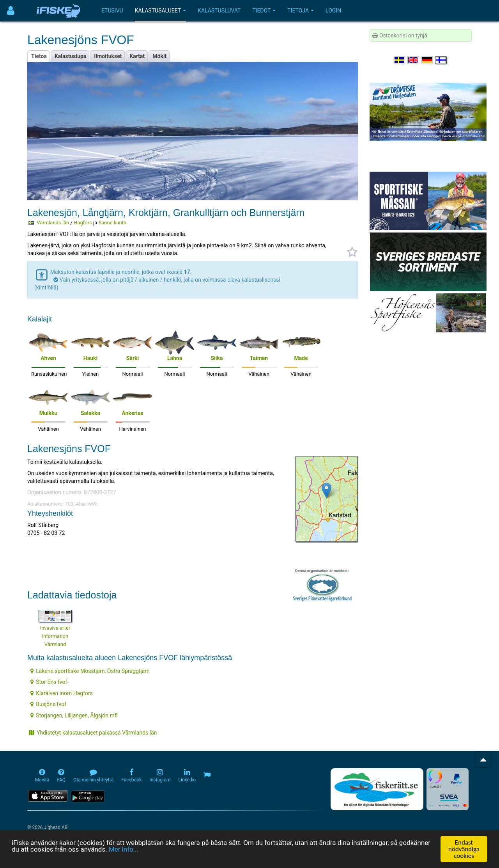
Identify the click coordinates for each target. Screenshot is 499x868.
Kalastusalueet (161, 11)
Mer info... (124, 850)
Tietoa (39, 56)
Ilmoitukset (108, 56)
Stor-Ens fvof (49, 682)
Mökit (159, 56)
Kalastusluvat (219, 11)
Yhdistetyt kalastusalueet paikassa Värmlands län (93, 733)
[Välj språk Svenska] (400, 60)
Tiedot (264, 11)
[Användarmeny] (11, 11)
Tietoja (301, 11)
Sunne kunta (112, 223)
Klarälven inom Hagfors (62, 693)
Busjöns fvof (48, 704)
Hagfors (83, 223)
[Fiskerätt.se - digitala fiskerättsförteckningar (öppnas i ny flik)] (377, 789)
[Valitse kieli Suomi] (441, 60)
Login (333, 11)
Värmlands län (53, 223)
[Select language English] (414, 60)
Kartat (137, 56)
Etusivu (112, 11)
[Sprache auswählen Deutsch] (428, 60)
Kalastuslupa (70, 56)
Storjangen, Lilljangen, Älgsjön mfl (74, 715)
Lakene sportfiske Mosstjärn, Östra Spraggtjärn (90, 671)
